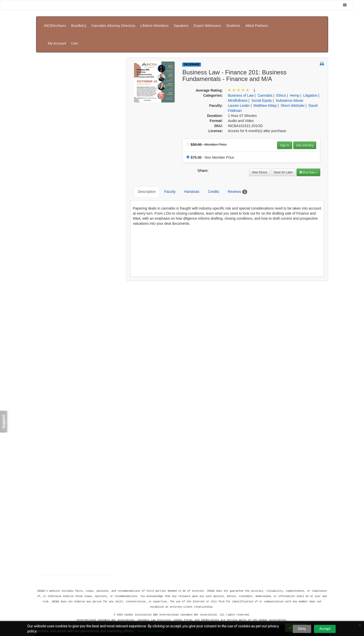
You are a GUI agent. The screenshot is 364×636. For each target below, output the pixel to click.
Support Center (53, 609)
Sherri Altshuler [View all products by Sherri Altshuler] (293, 80)
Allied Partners (257, 22)
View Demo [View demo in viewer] (259, 147)
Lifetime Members (154, 22)
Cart (320, 22)
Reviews (234, 163)
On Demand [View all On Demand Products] (192, 39)
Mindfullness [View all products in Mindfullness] (238, 75)
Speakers (181, 22)
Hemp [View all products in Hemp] (295, 70)
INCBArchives (55, 22)
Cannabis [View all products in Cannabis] (265, 70)
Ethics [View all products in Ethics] (281, 70)
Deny (302, 629)
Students (233, 22)
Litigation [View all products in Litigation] (310, 70)
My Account (302, 22)
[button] (322, 39)
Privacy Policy (81, 609)
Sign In (285, 120)
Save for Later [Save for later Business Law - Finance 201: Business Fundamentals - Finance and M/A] (283, 147)
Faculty (166, 162)
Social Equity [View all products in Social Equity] (262, 75)
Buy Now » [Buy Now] (308, 147)
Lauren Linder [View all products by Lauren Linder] (239, 80)
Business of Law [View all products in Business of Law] (241, 70)
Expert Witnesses (207, 22)
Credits (210, 162)
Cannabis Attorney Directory (113, 22)
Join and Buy (305, 120)
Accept (325, 629)
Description (143, 162)
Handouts (188, 162)
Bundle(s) (79, 22)
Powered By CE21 (55, 614)
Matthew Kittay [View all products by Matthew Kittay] (265, 80)
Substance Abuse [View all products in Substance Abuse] (290, 75)
